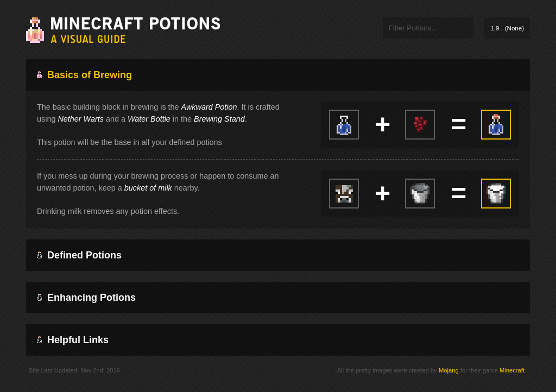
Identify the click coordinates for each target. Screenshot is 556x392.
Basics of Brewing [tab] (84, 75)
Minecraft (512, 370)
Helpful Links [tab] (73, 340)
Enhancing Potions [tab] (86, 298)
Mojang (449, 370)
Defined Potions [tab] (79, 255)
